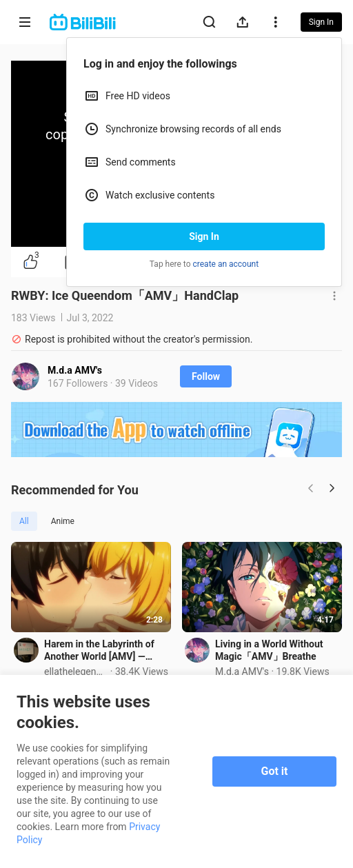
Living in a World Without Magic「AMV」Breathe (269, 650)
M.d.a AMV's (75, 370)
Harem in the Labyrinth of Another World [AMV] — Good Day (99, 650)
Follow (206, 376)
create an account (226, 264)
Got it (275, 771)
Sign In (204, 236)
